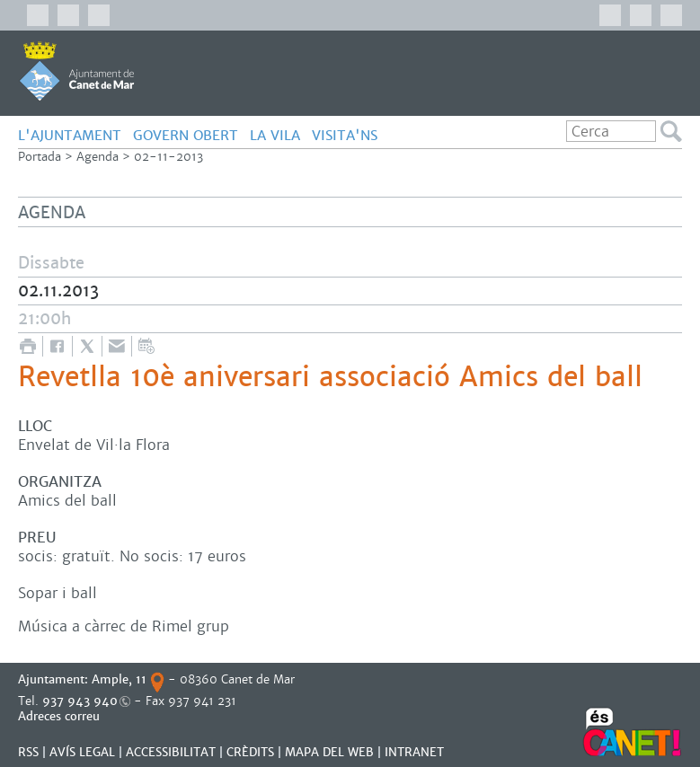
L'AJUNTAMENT (70, 135)
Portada (40, 157)
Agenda (97, 157)
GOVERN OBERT (186, 135)
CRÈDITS (250, 752)
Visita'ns (345, 135)
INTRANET (414, 752)
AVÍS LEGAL (82, 752)
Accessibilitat (171, 752)
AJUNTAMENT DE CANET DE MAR (77, 71)
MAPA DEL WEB (329, 752)
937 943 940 (80, 701)
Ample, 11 (119, 679)
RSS (28, 752)
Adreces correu (61, 716)
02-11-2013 (168, 157)
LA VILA (275, 135)
